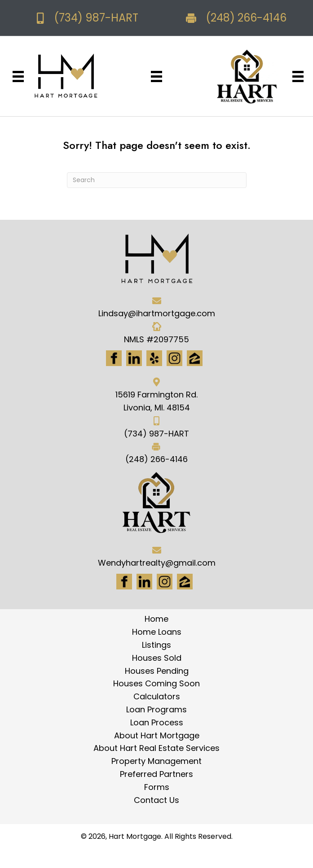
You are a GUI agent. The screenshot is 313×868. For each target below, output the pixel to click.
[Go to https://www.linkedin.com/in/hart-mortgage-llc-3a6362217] (134, 358)
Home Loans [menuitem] (157, 632)
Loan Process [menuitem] (157, 722)
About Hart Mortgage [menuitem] (157, 735)
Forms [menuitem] (157, 787)
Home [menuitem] (156, 619)
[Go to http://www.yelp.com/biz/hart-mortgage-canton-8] (154, 358)
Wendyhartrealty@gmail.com (157, 563)
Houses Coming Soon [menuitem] (156, 683)
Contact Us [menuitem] (156, 800)
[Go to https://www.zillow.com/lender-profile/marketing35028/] (195, 358)
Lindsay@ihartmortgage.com (157, 313)
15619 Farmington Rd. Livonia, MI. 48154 (156, 401)
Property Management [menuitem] (156, 761)
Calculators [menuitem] (157, 696)
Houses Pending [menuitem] (157, 671)
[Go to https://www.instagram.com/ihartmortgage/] (174, 358)
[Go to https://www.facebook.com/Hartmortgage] (114, 358)
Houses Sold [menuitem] (157, 658)
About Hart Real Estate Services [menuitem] (156, 748)
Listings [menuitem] (156, 645)
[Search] (157, 180)
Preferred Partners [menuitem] (156, 774)
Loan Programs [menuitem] (156, 709)
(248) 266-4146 (246, 18)
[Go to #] (165, 582)
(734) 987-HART (96, 18)
